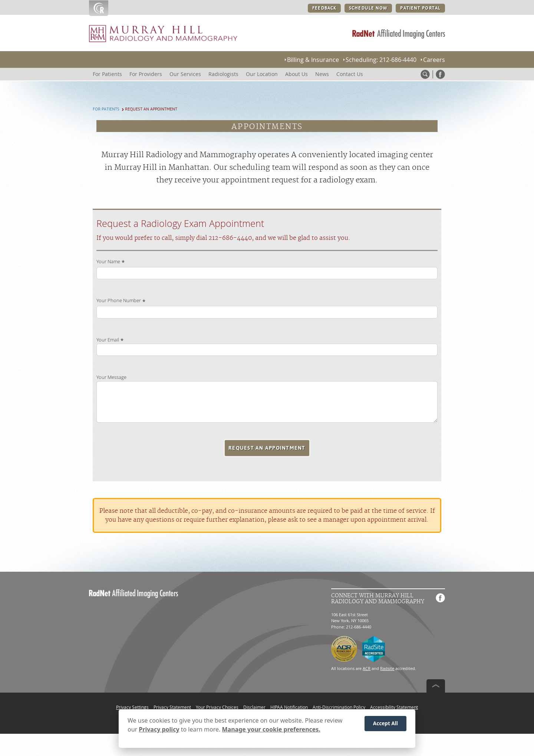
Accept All (385, 725)
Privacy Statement (172, 707)
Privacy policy (159, 730)
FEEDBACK (324, 8)
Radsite (387, 668)
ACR (367, 668)
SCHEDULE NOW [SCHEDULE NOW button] (368, 8)
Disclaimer (254, 707)
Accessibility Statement (394, 707)
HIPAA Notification (289, 707)
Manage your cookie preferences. (271, 730)
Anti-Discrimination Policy (339, 707)
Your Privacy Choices (217, 707)
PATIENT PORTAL (420, 8)
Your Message (111, 377)
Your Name (108, 262)
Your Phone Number (119, 301)
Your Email (108, 340)
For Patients (106, 109)
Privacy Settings (132, 707)
